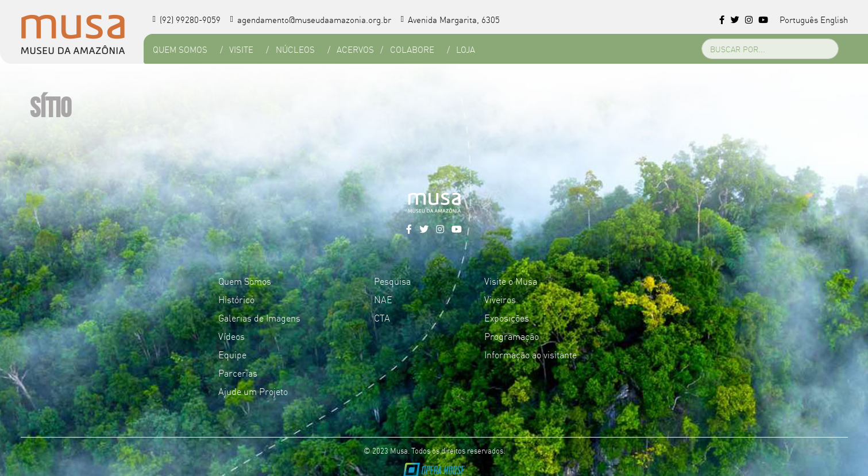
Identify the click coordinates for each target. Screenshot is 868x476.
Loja (466, 49)
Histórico (236, 299)
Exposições (507, 318)
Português (799, 19)
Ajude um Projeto (253, 391)
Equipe (232, 354)
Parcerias (238, 373)
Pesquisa (392, 281)
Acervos (355, 49)
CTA (382, 318)
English (834, 19)
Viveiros (500, 299)
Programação (512, 336)
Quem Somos (180, 49)
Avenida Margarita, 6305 (450, 19)
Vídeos (232, 336)
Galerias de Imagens (259, 318)
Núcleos (295, 49)
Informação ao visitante (531, 354)
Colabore (412, 49)
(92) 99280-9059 (187, 19)
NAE (383, 299)
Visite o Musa (511, 281)
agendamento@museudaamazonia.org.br (310, 19)
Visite (241, 49)
